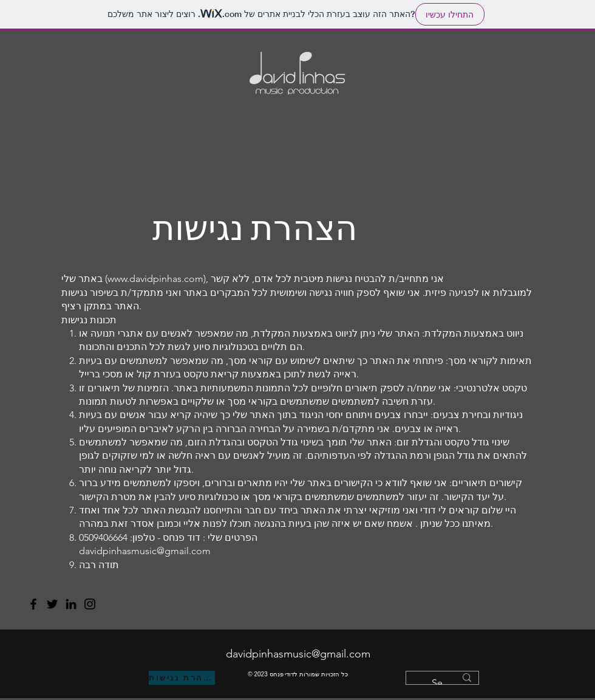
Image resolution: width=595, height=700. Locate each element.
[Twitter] (52, 604)
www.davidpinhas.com (155, 279)
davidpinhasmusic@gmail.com (298, 654)
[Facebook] (33, 604)
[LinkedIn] (71, 604)
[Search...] (444, 683)
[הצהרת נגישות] (182, 678)
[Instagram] (90, 604)
